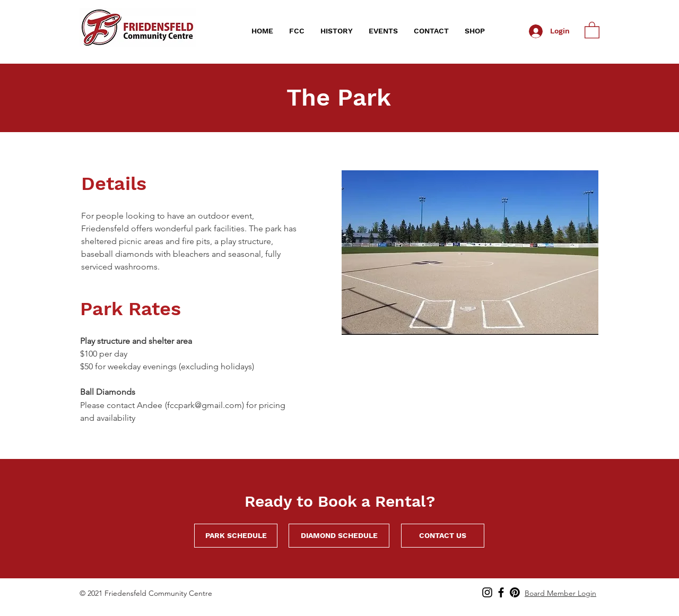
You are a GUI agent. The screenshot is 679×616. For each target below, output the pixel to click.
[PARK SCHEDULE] (236, 536)
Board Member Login (560, 593)
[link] (592, 29)
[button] (297, 31)
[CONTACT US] (443, 536)
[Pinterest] (515, 592)
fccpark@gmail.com (204, 405)
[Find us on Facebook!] (501, 592)
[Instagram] (487, 592)
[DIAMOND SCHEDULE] (339, 536)
